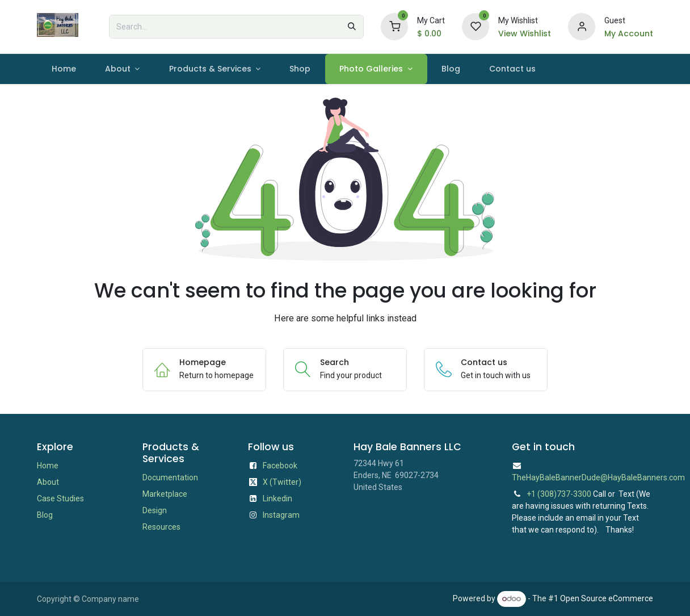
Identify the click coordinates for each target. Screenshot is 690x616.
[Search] (352, 27)
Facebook (280, 466)
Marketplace (165, 494)
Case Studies (60, 498)
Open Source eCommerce (607, 598)
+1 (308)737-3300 (559, 494)
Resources (161, 527)
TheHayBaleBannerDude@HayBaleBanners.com (598, 477)
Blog (45, 515)
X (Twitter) (282, 482)
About (48, 482)
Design (155, 510)
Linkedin (277, 498)
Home (48, 466)
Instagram (281, 515)
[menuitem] (64, 69)
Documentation (170, 477)
